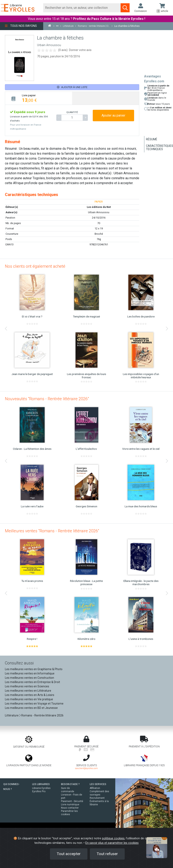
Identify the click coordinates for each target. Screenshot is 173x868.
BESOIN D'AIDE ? (70, 784)
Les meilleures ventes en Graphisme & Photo (34, 669)
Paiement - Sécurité (72, 801)
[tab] (39, 98)
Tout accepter (69, 854)
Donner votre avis (80, 50)
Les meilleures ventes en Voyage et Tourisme (34, 704)
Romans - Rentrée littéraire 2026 (42, 715)
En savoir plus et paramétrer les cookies (112, 843)
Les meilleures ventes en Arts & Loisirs (30, 695)
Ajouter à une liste (72, 87)
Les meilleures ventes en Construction (29, 678)
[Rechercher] (82, 8)
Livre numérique (70, 805)
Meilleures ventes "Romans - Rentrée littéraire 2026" (52, 531)
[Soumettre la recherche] (125, 8)
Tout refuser (107, 854)
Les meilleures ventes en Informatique (30, 673)
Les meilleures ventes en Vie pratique (29, 699)
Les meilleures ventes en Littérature (28, 691)
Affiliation (95, 788)
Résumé (152, 139)
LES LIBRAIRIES (41, 784)
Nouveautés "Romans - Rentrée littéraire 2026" (47, 399)
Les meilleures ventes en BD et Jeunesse (31, 708)
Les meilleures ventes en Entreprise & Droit (32, 682)
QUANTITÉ (72, 112)
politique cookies (113, 838)
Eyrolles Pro (39, 791)
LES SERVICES (98, 784)
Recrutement (97, 798)
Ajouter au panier (113, 115)
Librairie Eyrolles (41, 788)
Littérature (12, 715)
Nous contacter (70, 808)
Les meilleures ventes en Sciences (27, 686)
